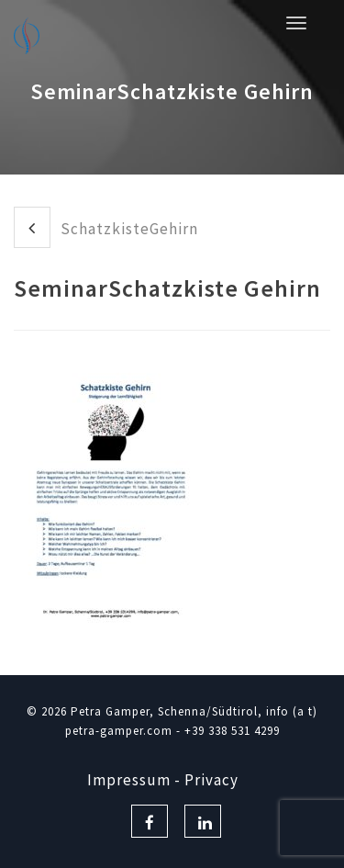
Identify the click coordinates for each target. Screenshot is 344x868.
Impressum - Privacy (163, 780)
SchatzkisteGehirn (106, 227)
